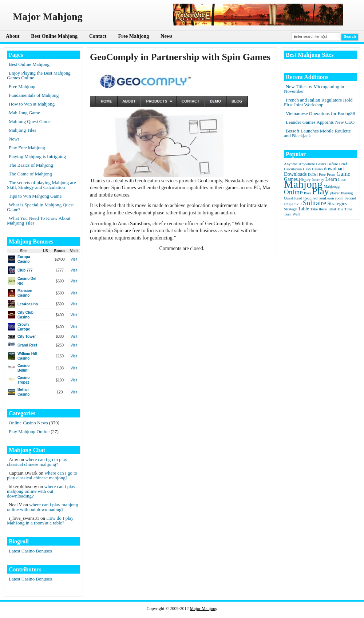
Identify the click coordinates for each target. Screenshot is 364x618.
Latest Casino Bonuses (30, 551)
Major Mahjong (204, 609)
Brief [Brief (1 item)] (343, 164)
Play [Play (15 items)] (321, 191)
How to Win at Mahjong (32, 104)
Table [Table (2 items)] (304, 209)
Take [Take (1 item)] (314, 209)
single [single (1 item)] (288, 204)
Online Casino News (28, 423)
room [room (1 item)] (339, 198)
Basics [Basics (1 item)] (321, 164)
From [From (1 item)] (331, 175)
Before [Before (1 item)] (333, 164)
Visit (74, 259)
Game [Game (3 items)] (343, 174)
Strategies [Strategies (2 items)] (337, 204)
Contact (98, 36)
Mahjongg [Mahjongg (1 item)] (332, 187)
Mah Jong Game (24, 113)
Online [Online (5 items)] (293, 192)
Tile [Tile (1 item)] (340, 209)
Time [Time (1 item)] (348, 209)
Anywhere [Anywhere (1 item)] (307, 164)
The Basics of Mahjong (31, 165)
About (13, 36)
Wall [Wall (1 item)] (296, 214)
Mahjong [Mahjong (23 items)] (303, 184)
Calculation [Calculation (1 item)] (293, 169)
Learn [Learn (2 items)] (331, 179)
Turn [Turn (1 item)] (288, 214)
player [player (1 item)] (335, 193)
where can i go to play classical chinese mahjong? (37, 462)
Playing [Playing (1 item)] (347, 193)
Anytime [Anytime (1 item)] (291, 164)
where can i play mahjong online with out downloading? (41, 491)
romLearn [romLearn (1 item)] (327, 198)
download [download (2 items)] (334, 169)
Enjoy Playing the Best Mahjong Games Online (39, 75)
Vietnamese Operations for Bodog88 (320, 113)
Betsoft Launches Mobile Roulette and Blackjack (317, 133)
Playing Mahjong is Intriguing (37, 156)
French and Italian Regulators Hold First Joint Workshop (318, 102)
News (166, 36)
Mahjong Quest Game (30, 121)
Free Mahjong (133, 36)
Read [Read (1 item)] (298, 198)
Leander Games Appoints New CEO (320, 122)
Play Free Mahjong (27, 148)
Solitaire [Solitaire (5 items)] (314, 203)
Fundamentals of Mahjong (34, 95)
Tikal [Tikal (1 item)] (332, 209)
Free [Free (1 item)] (322, 175)
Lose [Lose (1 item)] (342, 180)
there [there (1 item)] (323, 209)
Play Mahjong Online (29, 431)
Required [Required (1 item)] (310, 198)
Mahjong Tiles (23, 130)
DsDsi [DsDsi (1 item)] (313, 175)
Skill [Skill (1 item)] (298, 204)
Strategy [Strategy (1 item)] (290, 209)
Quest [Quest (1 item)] (288, 198)
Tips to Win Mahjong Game (35, 196)
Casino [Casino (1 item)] (317, 169)
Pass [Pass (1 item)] (307, 193)
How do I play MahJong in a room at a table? (40, 520)
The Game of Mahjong (30, 174)
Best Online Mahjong (54, 36)
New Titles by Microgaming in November (314, 89)
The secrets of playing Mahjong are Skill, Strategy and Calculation (41, 185)
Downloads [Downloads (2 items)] (295, 174)
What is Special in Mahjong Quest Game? (40, 207)
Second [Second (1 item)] (350, 198)
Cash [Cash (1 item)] (307, 169)
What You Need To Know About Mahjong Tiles (39, 221)
